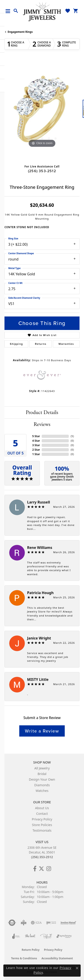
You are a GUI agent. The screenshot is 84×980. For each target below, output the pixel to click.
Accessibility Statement (57, 958)
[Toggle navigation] (10, 11)
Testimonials (42, 830)
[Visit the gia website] (36, 923)
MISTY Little (38, 679)
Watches (42, 791)
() (72, 436)
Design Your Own (42, 779)
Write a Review (42, 731)
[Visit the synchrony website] (64, 936)
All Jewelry (42, 768)
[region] (42, 111)
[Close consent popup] (77, 968)
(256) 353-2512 (42, 171)
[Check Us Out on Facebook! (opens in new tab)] (35, 869)
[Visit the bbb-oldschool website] (23, 923)
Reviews (42, 424)
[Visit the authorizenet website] (12, 923)
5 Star (36, 436)
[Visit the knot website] (30, 936)
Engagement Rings (20, 32)
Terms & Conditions (24, 958)
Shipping (16, 344)
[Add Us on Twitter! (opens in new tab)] (41, 869)
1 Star (36, 454)
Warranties (66, 344)
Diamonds (42, 785)
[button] (16, 11)
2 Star (36, 450)
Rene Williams (40, 548)
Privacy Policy (42, 819)
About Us (42, 808)
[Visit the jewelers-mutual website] (68, 923)
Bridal (42, 774)
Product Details (42, 412)
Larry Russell (39, 502)
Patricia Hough (40, 593)
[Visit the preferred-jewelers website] (46, 936)
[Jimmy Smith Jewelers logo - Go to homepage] (42, 11)
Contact (42, 814)
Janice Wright (39, 638)
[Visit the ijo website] (51, 923)
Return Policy (31, 950)
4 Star (36, 441)
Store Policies (42, 825)
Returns (41, 344)
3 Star (36, 445)
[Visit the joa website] (16, 936)
